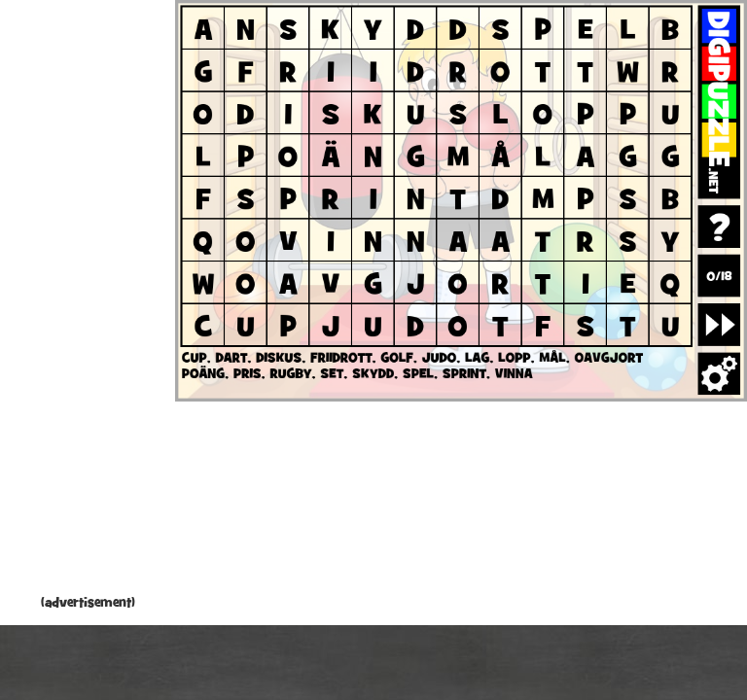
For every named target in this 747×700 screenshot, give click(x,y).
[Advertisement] (88, 301)
